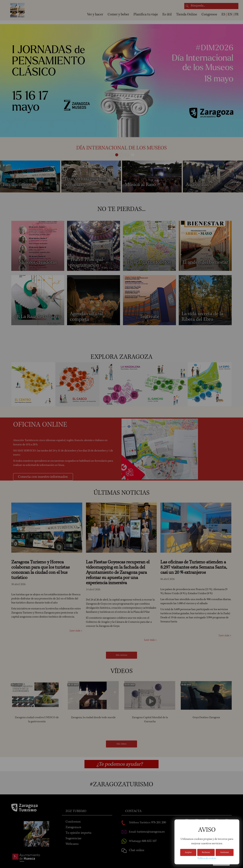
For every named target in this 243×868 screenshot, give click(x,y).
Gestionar (225, 853)
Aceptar (188, 853)
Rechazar (206, 853)
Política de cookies (207, 858)
